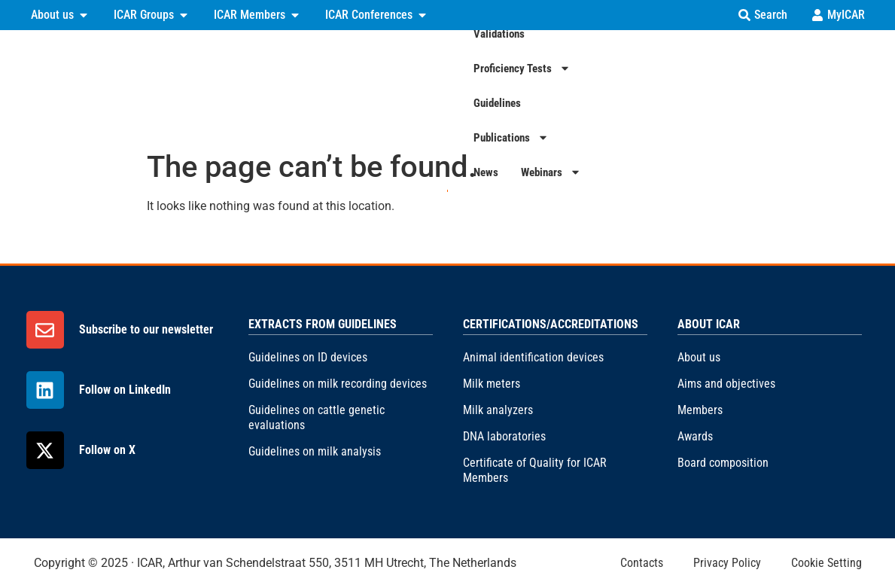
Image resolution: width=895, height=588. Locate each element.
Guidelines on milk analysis (315, 451)
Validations (434, 85)
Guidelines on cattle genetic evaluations (317, 417)
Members (700, 410)
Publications (709, 85)
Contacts (642, 563)
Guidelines (625, 85)
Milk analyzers (498, 410)
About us (699, 357)
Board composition (723, 463)
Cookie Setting (827, 563)
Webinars (847, 85)
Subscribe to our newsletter (146, 329)
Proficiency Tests (530, 85)
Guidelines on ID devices (308, 357)
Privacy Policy (727, 563)
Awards (695, 436)
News (782, 85)
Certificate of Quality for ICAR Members (535, 470)
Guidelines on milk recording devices (338, 384)
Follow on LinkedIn (125, 390)
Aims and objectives (726, 384)
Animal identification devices (533, 357)
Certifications (345, 85)
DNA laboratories (504, 436)
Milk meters (492, 384)
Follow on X (107, 450)
